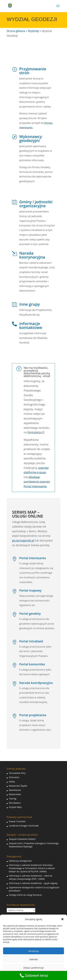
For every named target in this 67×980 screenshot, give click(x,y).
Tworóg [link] (13, 799)
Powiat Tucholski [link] (17, 821)
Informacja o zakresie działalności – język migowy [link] (33, 883)
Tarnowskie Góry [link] (17, 773)
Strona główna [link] (16, 31)
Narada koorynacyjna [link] (32, 255)
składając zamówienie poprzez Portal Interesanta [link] (37, 482)
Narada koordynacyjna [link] (36, 683)
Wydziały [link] (33, 31)
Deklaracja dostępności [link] (20, 861)
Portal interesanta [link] (33, 558)
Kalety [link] (12, 782)
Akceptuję (33, 951)
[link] (10, 5)
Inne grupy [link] (30, 304)
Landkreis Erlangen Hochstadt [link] (24, 826)
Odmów (33, 959)
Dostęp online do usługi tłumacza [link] (25, 895)
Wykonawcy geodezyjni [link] (31, 138)
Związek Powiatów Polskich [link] (22, 839)
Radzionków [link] (15, 794)
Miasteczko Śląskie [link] (18, 786)
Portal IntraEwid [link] (31, 641)
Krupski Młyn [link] (15, 807)
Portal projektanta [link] (33, 715)
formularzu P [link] (36, 432)
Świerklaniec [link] (15, 790)
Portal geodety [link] (30, 614)
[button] (62, 919)
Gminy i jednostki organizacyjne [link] (36, 204)
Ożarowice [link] (14, 777)
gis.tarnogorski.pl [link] (23, 540)
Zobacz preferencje (34, 968)
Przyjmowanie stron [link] (33, 71)
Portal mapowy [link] (30, 590)
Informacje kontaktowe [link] (31, 325)
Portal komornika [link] (32, 664)
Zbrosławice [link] (15, 803)
